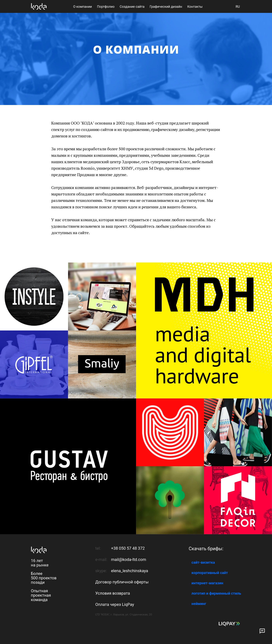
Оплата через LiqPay (115, 604)
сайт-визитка (203, 562)
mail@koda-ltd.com (129, 560)
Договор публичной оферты (122, 582)
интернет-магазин (207, 583)
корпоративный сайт (210, 573)
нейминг (199, 604)
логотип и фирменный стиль (216, 593)
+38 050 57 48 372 (128, 548)
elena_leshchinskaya (130, 571)
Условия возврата (113, 593)
